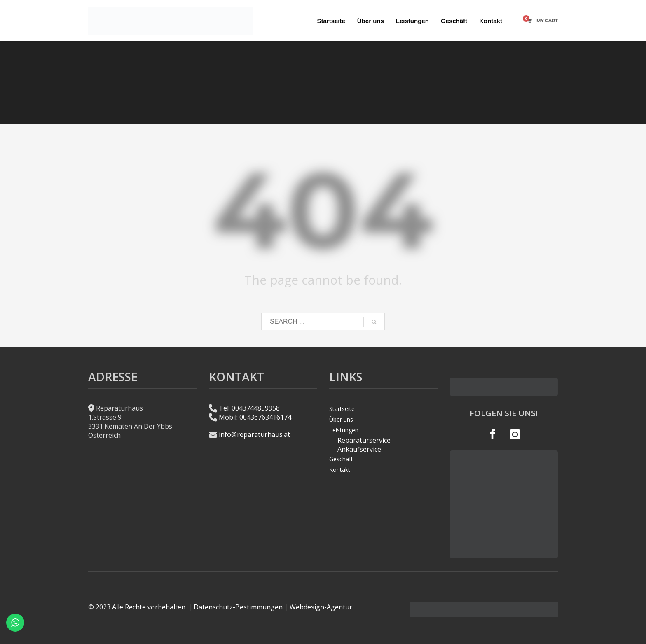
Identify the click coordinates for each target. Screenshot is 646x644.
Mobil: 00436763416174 (255, 417)
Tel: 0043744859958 (249, 408)
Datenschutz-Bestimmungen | (241, 607)
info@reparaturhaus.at (254, 434)
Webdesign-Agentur (321, 607)
